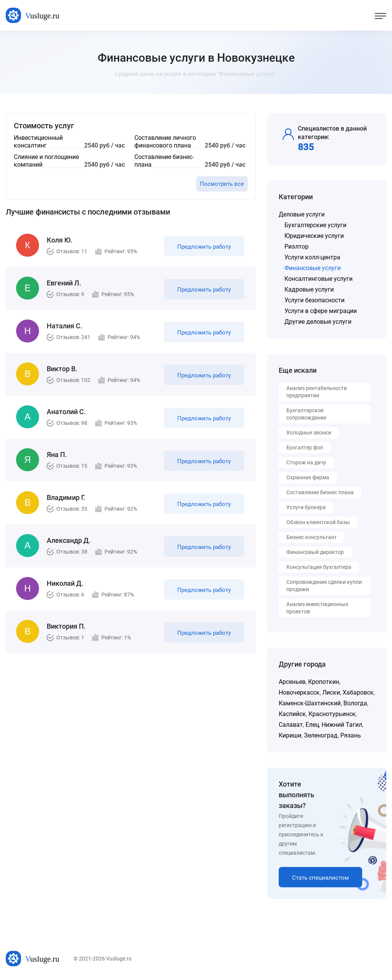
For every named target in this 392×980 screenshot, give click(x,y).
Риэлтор (296, 247)
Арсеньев (292, 682)
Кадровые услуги (309, 289)
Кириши (290, 735)
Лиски (331, 692)
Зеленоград (321, 735)
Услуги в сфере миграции (321, 311)
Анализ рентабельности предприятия (317, 392)
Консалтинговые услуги (318, 279)
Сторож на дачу (306, 462)
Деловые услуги (302, 214)
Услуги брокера (306, 507)
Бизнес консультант (312, 537)
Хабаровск (358, 692)
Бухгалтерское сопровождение (306, 414)
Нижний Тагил (342, 725)
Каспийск (292, 714)
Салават (291, 725)
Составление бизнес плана (320, 492)
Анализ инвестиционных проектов (317, 608)
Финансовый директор (315, 552)
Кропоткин (324, 682)
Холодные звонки (309, 433)
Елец (312, 725)
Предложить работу (204, 247)
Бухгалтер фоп (305, 447)
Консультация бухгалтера (319, 567)
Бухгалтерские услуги (315, 225)
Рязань (351, 735)
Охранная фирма (308, 477)
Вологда (355, 703)
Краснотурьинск (332, 714)
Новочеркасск (299, 692)
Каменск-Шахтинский (310, 703)
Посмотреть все (222, 184)
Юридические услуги (314, 236)
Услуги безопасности (314, 300)
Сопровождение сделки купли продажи (324, 586)
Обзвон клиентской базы (318, 522)
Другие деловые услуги (318, 322)
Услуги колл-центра (312, 257)
